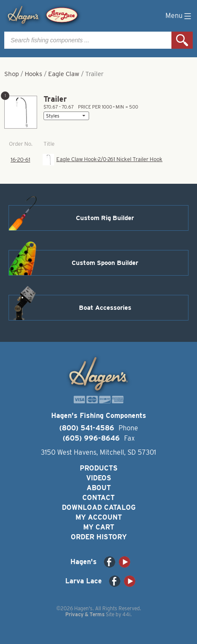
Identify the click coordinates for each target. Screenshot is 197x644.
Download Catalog (99, 507)
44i (126, 614)
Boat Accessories (105, 308)
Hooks (33, 74)
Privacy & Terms (85, 614)
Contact (98, 498)
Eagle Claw (64, 74)
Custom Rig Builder (105, 218)
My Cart (99, 527)
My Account (99, 517)
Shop (12, 74)
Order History (99, 537)
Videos (99, 478)
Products (99, 468)
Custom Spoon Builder (105, 263)
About (99, 488)
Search (182, 40)
